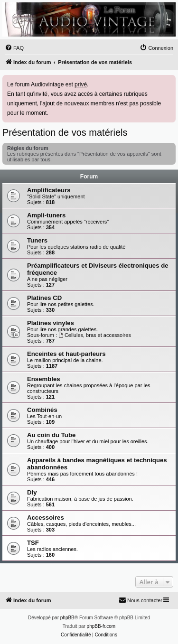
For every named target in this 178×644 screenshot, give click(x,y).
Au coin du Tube (51, 435)
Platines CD (44, 298)
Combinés (42, 410)
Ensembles (44, 379)
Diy (32, 492)
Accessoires (46, 518)
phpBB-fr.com (101, 626)
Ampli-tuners (46, 215)
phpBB (67, 618)
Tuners (37, 240)
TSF (33, 543)
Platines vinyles (51, 323)
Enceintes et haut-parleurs (66, 354)
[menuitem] (14, 48)
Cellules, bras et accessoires (95, 335)
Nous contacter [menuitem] (141, 600)
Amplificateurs (49, 190)
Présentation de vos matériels (65, 132)
